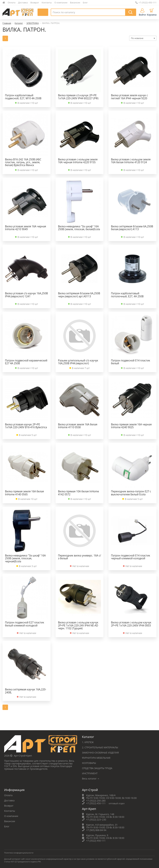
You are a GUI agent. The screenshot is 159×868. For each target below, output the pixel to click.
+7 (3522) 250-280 (96, 801)
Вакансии (75, 3)
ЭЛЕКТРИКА (33, 23)
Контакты (47, 3)
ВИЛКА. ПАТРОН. (51, 23)
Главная (7, 23)
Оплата (12, 3)
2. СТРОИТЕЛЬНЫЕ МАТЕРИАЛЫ (100, 747)
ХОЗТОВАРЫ (89, 763)
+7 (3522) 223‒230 (96, 820)
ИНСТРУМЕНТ (90, 773)
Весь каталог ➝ (91, 779)
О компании (61, 3)
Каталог (19, 23)
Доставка (23, 3)
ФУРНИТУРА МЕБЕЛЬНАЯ (96, 758)
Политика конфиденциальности (19, 853)
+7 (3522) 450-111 (146, 3)
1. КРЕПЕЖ (88, 742)
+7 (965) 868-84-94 (96, 830)
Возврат (35, 3)
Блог (85, 3)
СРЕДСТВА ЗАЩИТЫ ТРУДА (97, 768)
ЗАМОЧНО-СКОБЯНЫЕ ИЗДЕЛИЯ (101, 753)
